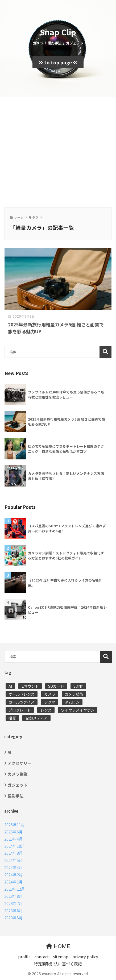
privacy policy (85, 956)
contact (42, 956)
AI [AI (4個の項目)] (10, 686)
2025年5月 (14, 832)
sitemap (61, 956)
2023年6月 (14, 910)
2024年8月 (14, 853)
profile (24, 956)
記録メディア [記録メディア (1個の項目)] (37, 718)
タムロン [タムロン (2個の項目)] (72, 702)
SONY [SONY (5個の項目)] (78, 686)
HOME (58, 946)
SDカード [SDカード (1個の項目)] (56, 686)
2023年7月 (14, 903)
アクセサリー (20, 763)
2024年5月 (14, 860)
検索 (105, 352)
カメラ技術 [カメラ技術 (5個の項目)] (74, 694)
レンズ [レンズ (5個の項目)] (46, 710)
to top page (58, 62)
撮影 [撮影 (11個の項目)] (12, 718)
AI (10, 752)
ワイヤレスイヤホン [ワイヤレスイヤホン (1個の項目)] (78, 710)
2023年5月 (14, 918)
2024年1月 (14, 882)
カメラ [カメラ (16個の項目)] (50, 694)
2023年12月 (15, 889)
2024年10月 (15, 846)
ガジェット (18, 785)
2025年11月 (15, 825)
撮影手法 (16, 796)
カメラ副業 (18, 774)
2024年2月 (14, 875)
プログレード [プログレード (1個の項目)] (20, 710)
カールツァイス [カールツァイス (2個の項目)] (22, 702)
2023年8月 (14, 896)
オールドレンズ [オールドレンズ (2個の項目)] (22, 694)
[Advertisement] (58, 151)
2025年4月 (14, 839)
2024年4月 (14, 867)
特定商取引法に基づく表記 (58, 964)
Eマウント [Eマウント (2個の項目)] (30, 686)
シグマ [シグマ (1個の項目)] (50, 702)
